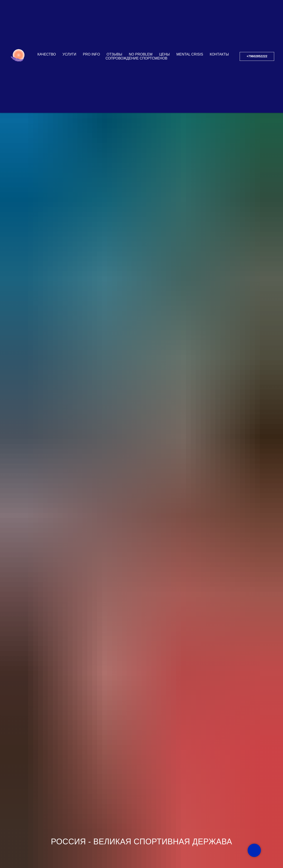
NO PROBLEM (141, 34)
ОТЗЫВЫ (114, 34)
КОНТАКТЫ (219, 34)
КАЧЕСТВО (47, 34)
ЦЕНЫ (164, 34)
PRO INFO (91, 34)
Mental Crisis (190, 34)
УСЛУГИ (69, 34)
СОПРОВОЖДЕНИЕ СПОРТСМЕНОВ (136, 37)
